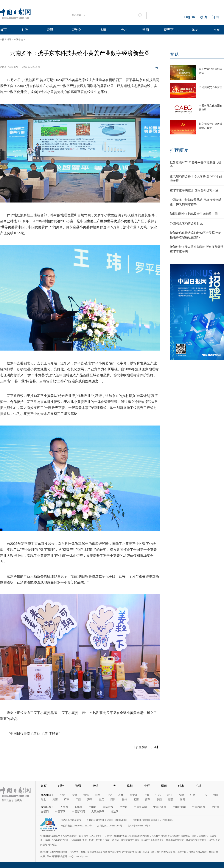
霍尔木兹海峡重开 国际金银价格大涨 (194, 190)
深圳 (182, 799)
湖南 (55, 799)
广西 (78, 799)
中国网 (93, 807)
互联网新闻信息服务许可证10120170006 (107, 820)
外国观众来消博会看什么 (186, 223)
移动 (203, 17)
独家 (181, 786)
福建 (181, 795)
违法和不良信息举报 (71, 820)
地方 (195, 30)
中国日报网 (6, 40)
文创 (217, 30)
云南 (136, 799)
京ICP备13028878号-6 (139, 826)
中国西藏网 (199, 807)
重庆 (101, 799)
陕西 (159, 799)
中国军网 (60, 812)
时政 (25, 30)
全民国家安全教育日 (211, 87)
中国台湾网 (179, 807)
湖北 (43, 799)
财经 (95, 786)
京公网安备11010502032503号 (76, 826)
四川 (113, 799)
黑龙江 (134, 795)
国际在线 (108, 807)
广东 (67, 799)
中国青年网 (140, 807)
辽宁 (109, 795)
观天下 (169, 30)
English (189, 17)
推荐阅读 (179, 150)
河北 (86, 795)
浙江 (170, 795)
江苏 (158, 795)
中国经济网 (160, 807)
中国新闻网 (78, 812)
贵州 (125, 799)
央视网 (124, 807)
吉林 (121, 795)
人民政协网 (98, 812)
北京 (63, 795)
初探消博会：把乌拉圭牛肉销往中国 (194, 214)
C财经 (76, 30)
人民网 (64, 807)
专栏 (124, 30)
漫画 (146, 30)
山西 (98, 795)
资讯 (50, 30)
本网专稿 (18, 40)
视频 (103, 30)
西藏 (148, 799)
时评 (61, 786)
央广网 (215, 807)
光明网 (45, 812)
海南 (90, 799)
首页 (3, 30)
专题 (174, 54)
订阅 (215, 17)
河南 (216, 795)
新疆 (171, 799)
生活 (113, 786)
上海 (147, 795)
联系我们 (19, 800)
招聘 (198, 786)
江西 (193, 795)
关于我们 (6, 800)
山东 (204, 795)
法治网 (115, 812)
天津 (74, 795)
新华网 (78, 807)
